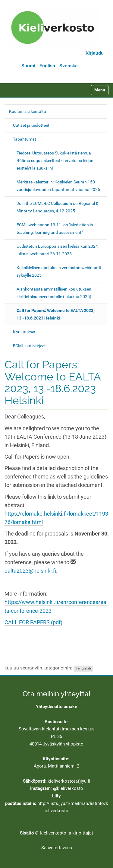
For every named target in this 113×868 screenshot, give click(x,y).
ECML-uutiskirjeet (29, 346)
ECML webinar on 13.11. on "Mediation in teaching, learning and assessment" (55, 229)
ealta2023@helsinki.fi (30, 571)
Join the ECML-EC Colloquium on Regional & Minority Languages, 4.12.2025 (58, 207)
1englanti (83, 668)
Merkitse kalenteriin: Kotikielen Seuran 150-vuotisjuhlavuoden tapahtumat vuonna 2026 (58, 186)
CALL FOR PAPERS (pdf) (33, 622)
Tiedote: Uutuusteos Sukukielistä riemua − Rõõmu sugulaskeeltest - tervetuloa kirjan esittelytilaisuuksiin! (55, 161)
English (47, 66)
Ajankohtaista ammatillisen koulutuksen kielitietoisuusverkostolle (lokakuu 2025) (54, 293)
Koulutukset (24, 332)
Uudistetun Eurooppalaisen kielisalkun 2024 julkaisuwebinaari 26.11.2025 (57, 250)
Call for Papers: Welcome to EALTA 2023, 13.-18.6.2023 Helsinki (55, 314)
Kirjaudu (95, 53)
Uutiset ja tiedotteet (31, 125)
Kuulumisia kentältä (28, 111)
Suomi (28, 66)
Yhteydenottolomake (56, 707)
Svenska (69, 66)
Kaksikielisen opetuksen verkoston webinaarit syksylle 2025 (59, 271)
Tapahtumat (25, 139)
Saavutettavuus (57, 848)
